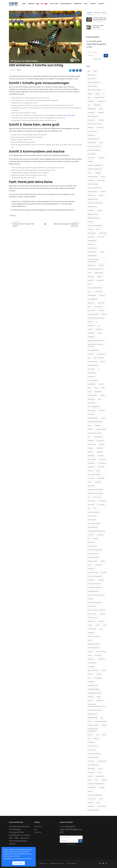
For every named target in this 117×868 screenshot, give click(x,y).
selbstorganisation (94, 644)
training (96, 738)
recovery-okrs (92, 618)
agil (89, 71)
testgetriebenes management (93, 730)
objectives (91, 486)
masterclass (92, 444)
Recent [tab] (104, 13)
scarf (101, 629)
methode (99, 452)
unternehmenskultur (94, 754)
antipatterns (92, 109)
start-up (90, 674)
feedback (100, 280)
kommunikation (93, 380)
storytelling (98, 678)
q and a (102, 614)
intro (89, 358)
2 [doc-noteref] (47, 134)
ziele (98, 803)
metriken (101, 456)
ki (99, 369)
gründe (101, 310)
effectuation (92, 233)
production (91, 580)
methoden (91, 456)
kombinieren (92, 373)
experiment (91, 265)
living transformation (95, 433)
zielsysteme (102, 806)
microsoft (103, 459)
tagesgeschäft (93, 718)
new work (91, 478)
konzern (101, 384)
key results (91, 369)
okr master (101, 505)
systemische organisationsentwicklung (96, 705)
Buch (43, 4)
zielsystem (91, 806)
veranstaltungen (93, 765)
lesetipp (97, 425)
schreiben (91, 633)
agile (95, 71)
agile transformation (94, 90)
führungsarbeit (93, 299)
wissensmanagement (95, 795)
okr (89, 497)
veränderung (102, 761)
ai (104, 94)
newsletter (101, 478)
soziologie (91, 667)
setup (90, 655)
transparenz (92, 750)
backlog (101, 120)
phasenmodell (92, 561)
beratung (100, 128)
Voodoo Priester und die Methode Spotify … (100, 19)
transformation (93, 746)
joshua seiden (92, 361)
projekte (90, 599)
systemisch (100, 700)
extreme (101, 265)
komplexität (92, 384)
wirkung (102, 788)
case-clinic (91, 158)
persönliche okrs (93, 554)
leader (103, 395)
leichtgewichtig (93, 418)
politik (103, 561)
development (92, 207)
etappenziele (92, 256)
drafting (90, 229)
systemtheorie (92, 714)
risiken (98, 625)
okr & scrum (97, 497)
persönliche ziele (93, 557)
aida (89, 97)
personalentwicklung (95, 550)
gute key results (93, 314)
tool (89, 738)
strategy (90, 697)
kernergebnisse (93, 365)
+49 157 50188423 (72, 863)
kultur (89, 392)
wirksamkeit (92, 788)
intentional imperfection (96, 341)
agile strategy (92, 86)
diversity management (95, 225)
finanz (90, 284)
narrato (90, 471)
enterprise (91, 244)
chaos (90, 173)
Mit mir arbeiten (66, 4)
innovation (91, 333)
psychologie (92, 606)
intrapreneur (101, 354)
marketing (100, 441)
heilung (90, 322)
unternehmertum (93, 757)
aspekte (101, 113)
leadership (91, 399)
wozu (101, 799)
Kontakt (101, 4)
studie (99, 697)
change (90, 161)
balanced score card (95, 124)
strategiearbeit (93, 685)
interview (91, 354)
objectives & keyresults (95, 490)
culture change (93, 184)
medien (102, 444)
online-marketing (93, 512)
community (101, 180)
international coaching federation (95, 345)
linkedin (90, 429)
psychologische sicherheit (96, 610)
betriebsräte (92, 143)
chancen (101, 158)
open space (92, 520)
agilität (90, 94)
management (98, 437)
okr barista (91, 501)
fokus (89, 292)
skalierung (91, 659)
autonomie (91, 120)
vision (100, 769)
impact (90, 329)
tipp (98, 735)
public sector (92, 614)
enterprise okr (92, 248)
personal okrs (92, 546)
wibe (96, 780)
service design (101, 652)
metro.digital (92, 459)
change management (95, 165)
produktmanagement (95, 588)
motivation (102, 463)
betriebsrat (91, 135)
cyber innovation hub (95, 188)
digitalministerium (94, 218)
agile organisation (94, 82)
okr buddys (102, 501)
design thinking (93, 199)
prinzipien (98, 565)
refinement (91, 621)
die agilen (91, 210)
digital (100, 210)
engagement (92, 241)
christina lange (93, 177)
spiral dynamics (93, 670)
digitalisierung (92, 214)
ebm (98, 229)
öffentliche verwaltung (95, 493)
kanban (103, 361)
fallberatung (99, 273)
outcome (91, 535)
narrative (101, 467)
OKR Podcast (38, 827)
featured (91, 280)
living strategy (101, 429)
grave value (92, 310)
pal (89, 539)
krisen (96, 388)
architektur (91, 113)
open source (92, 516)
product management (95, 576)
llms (89, 437)
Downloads (77, 4)
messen (90, 452)
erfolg (102, 252)
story (89, 678)
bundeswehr (92, 154)
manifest (91, 441)
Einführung (13, 215)
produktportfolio (93, 591)
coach (103, 177)
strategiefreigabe (94, 689)
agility (98, 94)
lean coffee (91, 403)
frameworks (99, 292)
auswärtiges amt (93, 116)
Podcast (93, 4)
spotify (104, 670)
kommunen (91, 377)
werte (90, 780)
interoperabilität (93, 350)
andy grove (102, 101)
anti (89, 105)
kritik (103, 388)
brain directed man (94, 146)
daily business (92, 192)
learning (102, 410)
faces (90, 273)
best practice (92, 131)
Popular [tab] (90, 13)
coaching (91, 180)
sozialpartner (92, 663)
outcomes (100, 535)
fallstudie (91, 277)
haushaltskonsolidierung (96, 318)
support (90, 700)
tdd (102, 718)
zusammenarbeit (93, 810)
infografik (99, 329)
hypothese (91, 325)
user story (91, 761)
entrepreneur (92, 252)
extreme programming (95, 269)
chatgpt (98, 173)
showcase (98, 655)
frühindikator (92, 295)
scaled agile (92, 629)
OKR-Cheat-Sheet (69, 115)
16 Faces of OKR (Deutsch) (98, 27)
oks (95, 508)
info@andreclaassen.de (57, 863)
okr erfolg (91, 505)
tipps (104, 735)
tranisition (91, 742)
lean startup (92, 410)
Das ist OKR (54, 4)
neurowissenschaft (94, 474)
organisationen (93, 527)
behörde (91, 128)
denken (101, 195)
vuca (99, 772)
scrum (90, 640)
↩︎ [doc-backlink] (26, 206)
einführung (103, 233)
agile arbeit (92, 75)
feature (100, 277)
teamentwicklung (100, 721)
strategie (91, 682)
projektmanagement (95, 603)
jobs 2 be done (99, 358)
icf (99, 325)
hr (97, 322)
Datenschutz (97, 59)
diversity (90, 222)
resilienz (101, 621)
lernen (103, 418)
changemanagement (95, 169)
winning (104, 780)
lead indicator (92, 395)
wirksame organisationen (96, 784)
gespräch (101, 303)
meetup (90, 448)
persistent (91, 542)
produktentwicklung (94, 584)
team (89, 721)
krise (89, 388)
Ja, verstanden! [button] (19, 863)
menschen (100, 448)
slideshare (102, 659)
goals (90, 307)
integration (91, 337)
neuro (98, 471)
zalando (90, 803)
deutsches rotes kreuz (95, 203)
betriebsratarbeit (93, 139)
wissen (90, 791)
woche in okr (92, 799)
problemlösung (93, 572)
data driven (91, 195)
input (100, 333)
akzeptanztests (99, 97)
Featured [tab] (97, 13)
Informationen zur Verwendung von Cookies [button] (17, 858)
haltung (104, 314)
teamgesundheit (93, 725)
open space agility (94, 523)
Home (23, 4)
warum (90, 776)
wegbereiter (100, 776)
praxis (90, 565)
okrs (89, 508)
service (90, 652)
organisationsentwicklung (96, 531)
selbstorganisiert (93, 648)
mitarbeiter (91, 463)
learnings (91, 414)
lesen (89, 425)
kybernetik (98, 392)
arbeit (101, 109)
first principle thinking (95, 288)
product (104, 572)
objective (98, 482)
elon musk (101, 237)
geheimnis (91, 303)
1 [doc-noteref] (24, 105)
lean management (94, 407)
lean (100, 399)
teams (104, 725)
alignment (91, 101)
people (96, 539)
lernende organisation (95, 422)
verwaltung (91, 769)
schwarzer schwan (94, 636)
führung (102, 295)
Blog (86, 4)
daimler (103, 192)
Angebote (31, 4)
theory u (90, 735)
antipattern (97, 105)
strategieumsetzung (94, 693)
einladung (91, 237)
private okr (91, 569)
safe (105, 625)
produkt (101, 580)
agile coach (92, 79)
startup (99, 674)
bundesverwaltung (94, 150)
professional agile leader (96, 595)
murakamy (91, 467)
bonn (101, 143)
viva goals (91, 772)
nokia (89, 482)
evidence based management (93, 260)
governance (99, 307)
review (90, 625)
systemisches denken (95, 710)
